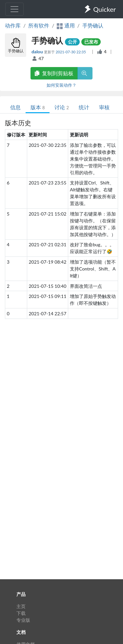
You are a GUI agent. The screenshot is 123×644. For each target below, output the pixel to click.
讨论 (61, 107)
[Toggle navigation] (14, 9)
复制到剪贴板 (54, 73)
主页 (21, 606)
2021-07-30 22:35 (71, 52)
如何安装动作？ (61, 85)
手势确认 (93, 25)
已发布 (91, 42)
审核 (104, 107)
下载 (21, 613)
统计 (84, 107)
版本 (38, 107)
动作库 (13, 25)
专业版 (23, 620)
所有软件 (39, 25)
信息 (15, 107)
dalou (38, 52)
